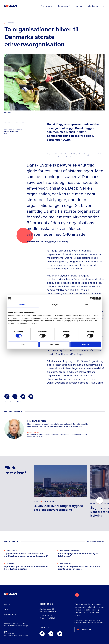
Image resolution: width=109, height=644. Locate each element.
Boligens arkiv (64, 6)
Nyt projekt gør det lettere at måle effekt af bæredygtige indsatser (26, 568)
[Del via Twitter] (23, 396)
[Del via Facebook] (7, 396)
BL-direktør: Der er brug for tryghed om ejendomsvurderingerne (58, 508)
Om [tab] (86, 305)
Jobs (6, 609)
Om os (79, 6)
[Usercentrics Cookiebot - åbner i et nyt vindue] (91, 298)
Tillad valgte (54, 344)
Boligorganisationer (70, 550)
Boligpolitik (49, 502)
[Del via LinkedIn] (15, 396)
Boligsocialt (13, 550)
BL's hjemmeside (10, 636)
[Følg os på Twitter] (60, 634)
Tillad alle (86, 344)
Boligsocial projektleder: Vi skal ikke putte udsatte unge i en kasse (79, 568)
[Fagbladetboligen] (13, 6)
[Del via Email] (31, 396)
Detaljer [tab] (54, 305)
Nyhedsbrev (92, 6)
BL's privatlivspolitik (22, 636)
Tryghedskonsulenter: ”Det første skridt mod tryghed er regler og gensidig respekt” (26, 555)
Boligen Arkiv (10, 614)
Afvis (23, 344)
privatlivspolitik (84, 623)
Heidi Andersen (11, 131)
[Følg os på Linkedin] (51, 634)
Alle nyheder (47, 6)
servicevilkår (95, 623)
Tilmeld (84, 629)
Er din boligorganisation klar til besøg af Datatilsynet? (78, 555)
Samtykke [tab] (23, 305)
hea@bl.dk (8, 133)
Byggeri (10, 23)
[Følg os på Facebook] (42, 634)
